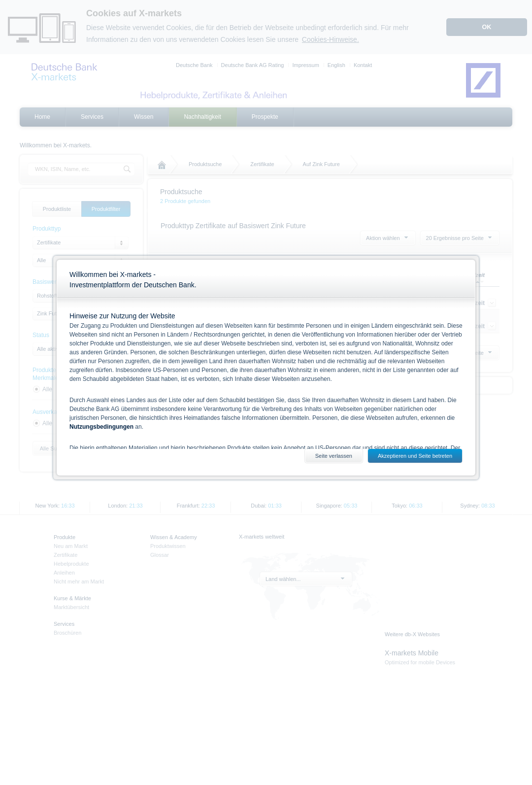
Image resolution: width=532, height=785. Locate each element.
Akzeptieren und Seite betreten (415, 456)
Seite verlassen (334, 456)
